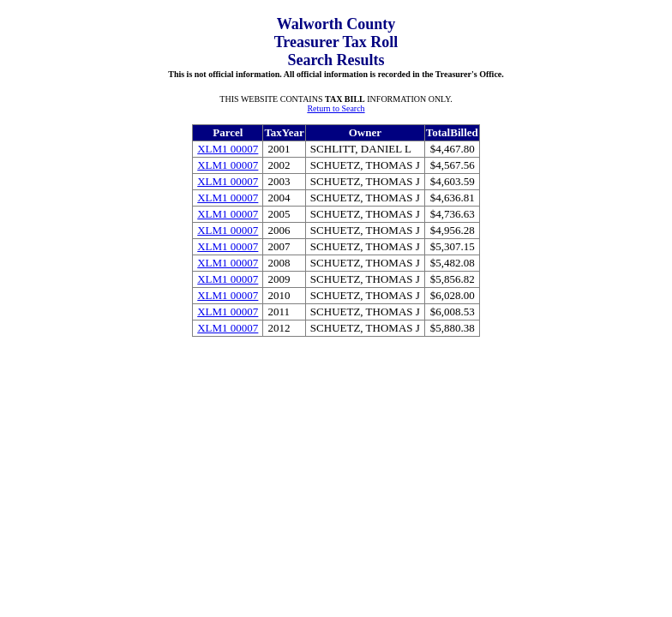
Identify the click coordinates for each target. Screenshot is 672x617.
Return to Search (336, 108)
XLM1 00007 (228, 149)
